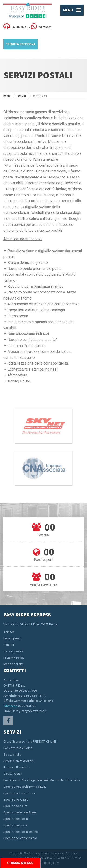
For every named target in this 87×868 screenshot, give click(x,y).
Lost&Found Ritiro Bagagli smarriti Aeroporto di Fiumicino (42, 780)
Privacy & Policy (14, 658)
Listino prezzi (13, 638)
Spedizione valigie (16, 800)
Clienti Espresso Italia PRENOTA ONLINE (30, 742)
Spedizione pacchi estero (21, 832)
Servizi (22, 96)
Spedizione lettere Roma (20, 812)
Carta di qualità (13, 651)
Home (7, 96)
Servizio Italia (12, 754)
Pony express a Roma (18, 748)
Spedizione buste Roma (20, 793)
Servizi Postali (13, 774)
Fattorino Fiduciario (16, 767)
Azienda (9, 632)
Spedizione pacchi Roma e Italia (25, 787)
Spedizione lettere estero (20, 838)
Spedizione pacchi (16, 819)
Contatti (9, 645)
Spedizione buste (15, 825)
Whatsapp (10, 706)
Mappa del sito (14, 664)
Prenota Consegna (21, 44)
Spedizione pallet (15, 806)
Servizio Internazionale (19, 761)
